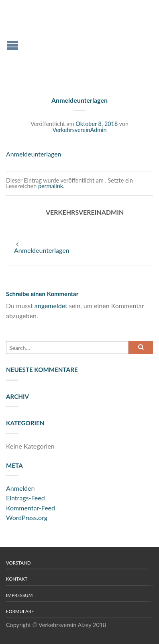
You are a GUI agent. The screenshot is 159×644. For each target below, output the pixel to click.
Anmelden (20, 488)
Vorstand (18, 563)
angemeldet (51, 306)
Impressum (19, 595)
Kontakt (17, 579)
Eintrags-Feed (25, 498)
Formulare (20, 611)
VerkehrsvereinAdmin (79, 130)
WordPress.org (27, 517)
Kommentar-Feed (31, 508)
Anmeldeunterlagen (34, 154)
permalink (51, 186)
